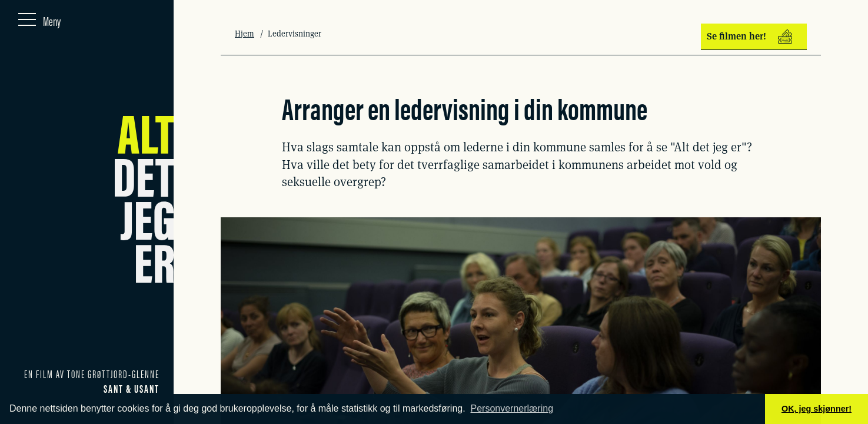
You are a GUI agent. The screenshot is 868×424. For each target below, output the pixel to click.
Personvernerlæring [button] (512, 408)
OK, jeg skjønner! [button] (817, 409)
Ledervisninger (295, 34)
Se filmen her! (749, 37)
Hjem (245, 34)
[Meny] (39, 18)
